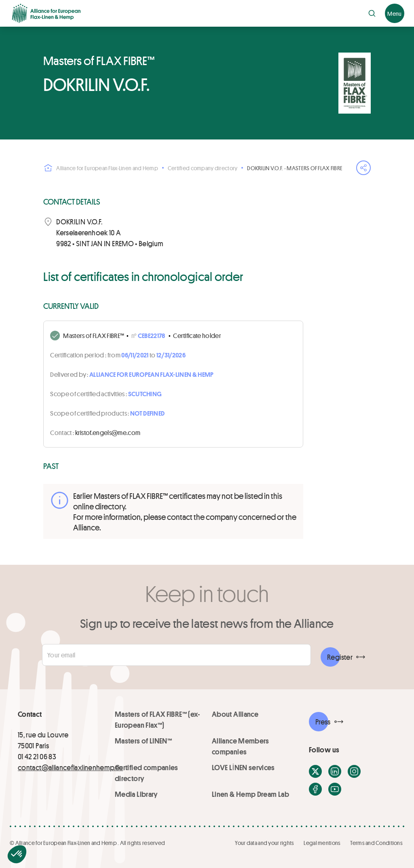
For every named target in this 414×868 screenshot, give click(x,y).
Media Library (136, 794)
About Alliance (235, 714)
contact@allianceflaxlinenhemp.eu (71, 767)
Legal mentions (322, 843)
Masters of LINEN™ (143, 741)
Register (340, 657)
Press (323, 722)
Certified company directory (203, 168)
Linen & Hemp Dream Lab (250, 794)
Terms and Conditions (376, 843)
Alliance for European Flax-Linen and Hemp (100, 168)
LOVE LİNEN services (243, 767)
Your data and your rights (264, 843)
